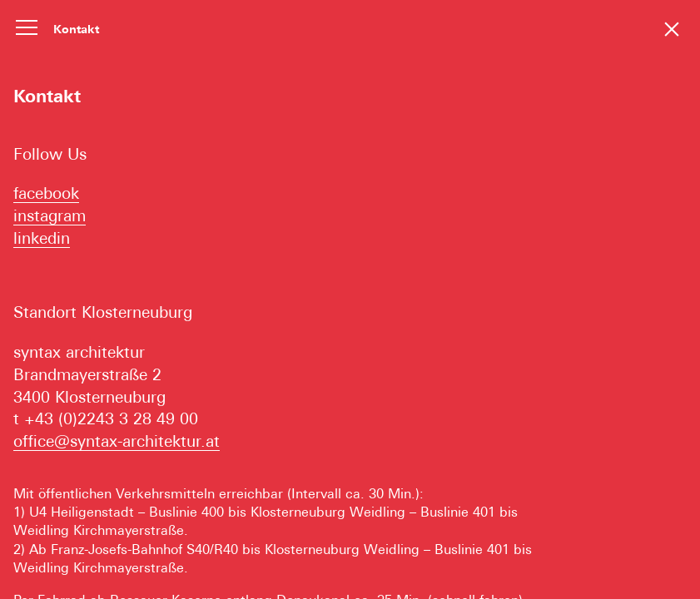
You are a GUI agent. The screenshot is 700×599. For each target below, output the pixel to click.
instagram (50, 215)
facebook (46, 193)
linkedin (42, 238)
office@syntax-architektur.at (117, 441)
